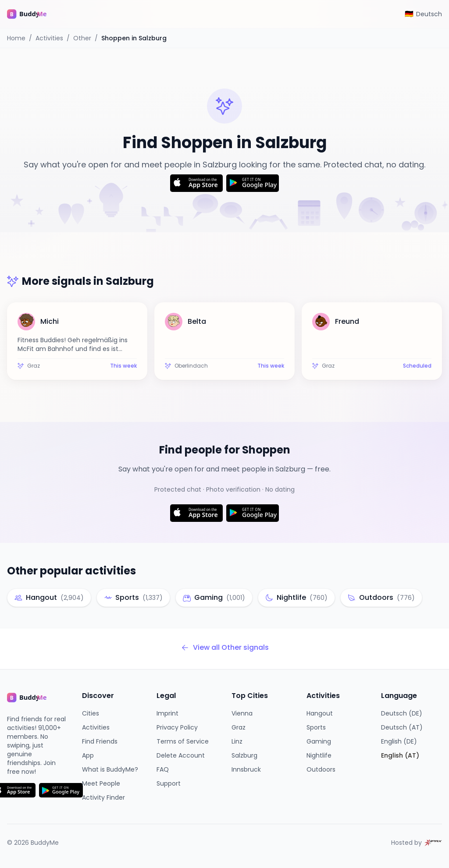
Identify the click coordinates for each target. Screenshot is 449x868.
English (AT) (400, 755)
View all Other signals (225, 647)
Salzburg (244, 755)
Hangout (320, 713)
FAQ (163, 769)
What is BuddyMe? (110, 769)
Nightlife (319, 755)
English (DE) (399, 741)
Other (82, 38)
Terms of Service (183, 741)
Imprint (167, 713)
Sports (316, 727)
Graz (239, 727)
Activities (49, 38)
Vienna (242, 713)
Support (169, 783)
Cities (91, 713)
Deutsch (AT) (402, 727)
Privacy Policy (177, 727)
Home (16, 38)
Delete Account (181, 755)
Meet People (101, 783)
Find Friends (100, 741)
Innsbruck (246, 769)
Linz (237, 741)
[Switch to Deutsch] (423, 14)
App (88, 755)
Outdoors (321, 769)
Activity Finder (103, 797)
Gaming (319, 741)
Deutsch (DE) (402, 713)
